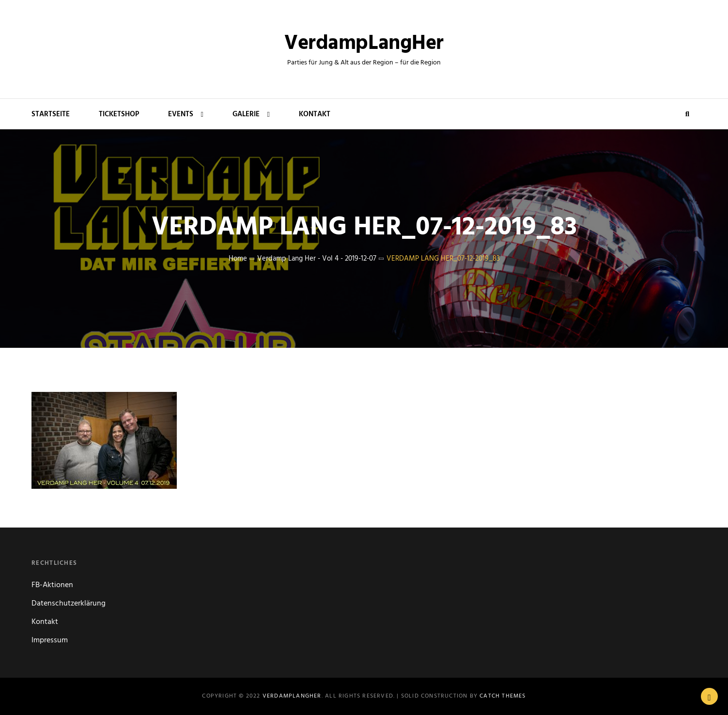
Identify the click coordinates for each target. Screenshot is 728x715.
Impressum (50, 640)
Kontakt (315, 114)
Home (238, 259)
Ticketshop (119, 114)
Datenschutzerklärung (69, 604)
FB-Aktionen (52, 585)
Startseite (51, 114)
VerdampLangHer (364, 44)
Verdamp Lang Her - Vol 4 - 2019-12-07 (317, 259)
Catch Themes (503, 696)
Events (181, 114)
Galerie (246, 114)
